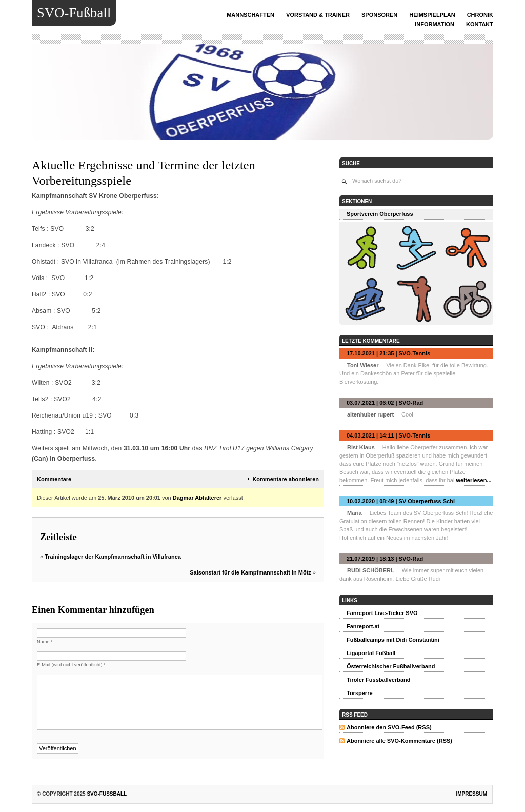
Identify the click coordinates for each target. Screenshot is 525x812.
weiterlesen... (473, 480)
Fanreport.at (363, 626)
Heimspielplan (432, 15)
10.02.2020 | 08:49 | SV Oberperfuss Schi (401, 501)
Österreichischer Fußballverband (391, 666)
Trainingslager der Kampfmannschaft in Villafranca (113, 557)
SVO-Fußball (74, 13)
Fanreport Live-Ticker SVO (382, 613)
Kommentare (54, 479)
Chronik (480, 15)
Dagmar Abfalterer (197, 498)
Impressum (471, 794)
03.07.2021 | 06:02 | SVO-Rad (385, 403)
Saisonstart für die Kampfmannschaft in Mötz (250, 572)
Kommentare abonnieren (286, 479)
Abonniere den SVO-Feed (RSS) (389, 727)
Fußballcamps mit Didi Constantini (393, 640)
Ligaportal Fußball (371, 653)
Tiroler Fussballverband (379, 680)
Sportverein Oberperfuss (380, 214)
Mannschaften (250, 15)
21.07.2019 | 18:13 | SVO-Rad (385, 559)
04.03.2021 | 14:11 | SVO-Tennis (388, 435)
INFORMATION (435, 24)
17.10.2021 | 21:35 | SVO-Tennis (388, 353)
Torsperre (360, 693)
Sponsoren (379, 15)
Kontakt (480, 24)
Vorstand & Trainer (318, 15)
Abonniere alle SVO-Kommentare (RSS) (399, 741)
